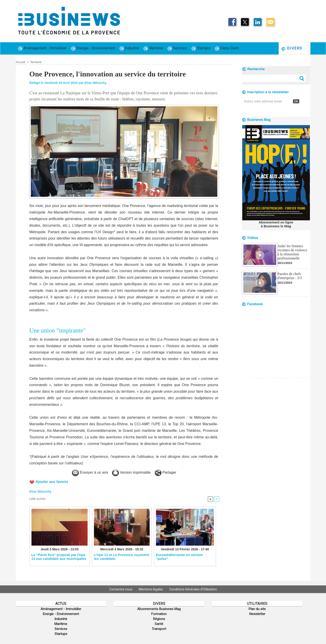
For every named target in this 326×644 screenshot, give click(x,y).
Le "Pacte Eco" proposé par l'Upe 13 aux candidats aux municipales (59, 557)
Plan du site (257, 609)
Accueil (21, 62)
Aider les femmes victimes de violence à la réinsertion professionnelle (292, 252)
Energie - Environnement (93, 48)
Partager (165, 472)
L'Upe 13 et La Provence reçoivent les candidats (122, 557)
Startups (201, 48)
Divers (292, 49)
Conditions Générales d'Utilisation (193, 589)
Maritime (153, 48)
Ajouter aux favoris (52, 482)
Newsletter (257, 614)
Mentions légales (151, 589)
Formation (159, 614)
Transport (159, 629)
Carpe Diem (227, 48)
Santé (159, 624)
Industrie (129, 48)
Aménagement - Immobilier (42, 48)
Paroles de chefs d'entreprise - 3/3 (290, 276)
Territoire (36, 62)
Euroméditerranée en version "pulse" (180, 557)
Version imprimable (131, 472)
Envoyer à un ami (90, 472)
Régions (159, 619)
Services (177, 48)
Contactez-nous (121, 589)
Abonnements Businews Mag (159, 609)
